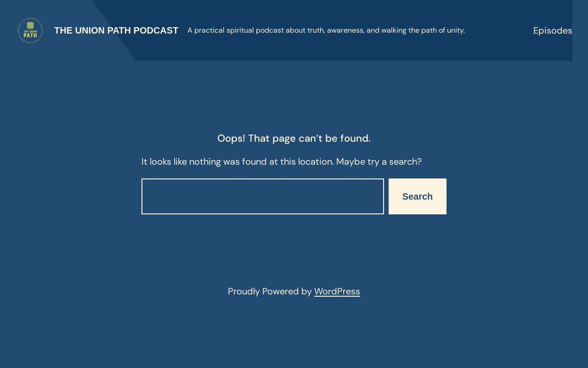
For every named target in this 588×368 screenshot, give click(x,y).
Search (418, 196)
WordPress (337, 291)
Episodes (553, 30)
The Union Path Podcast (116, 30)
